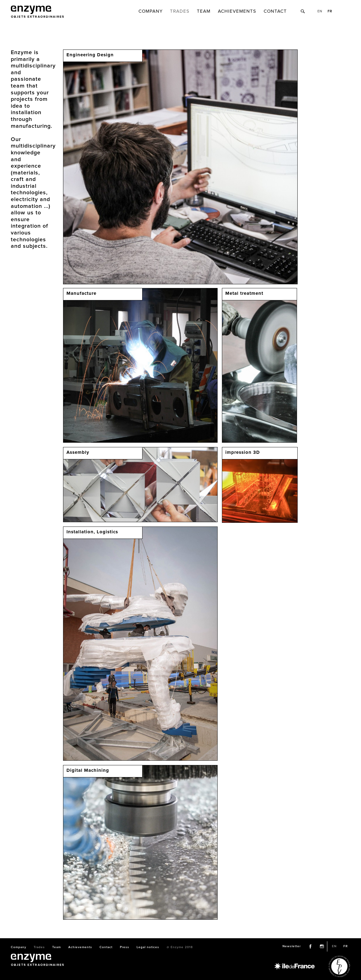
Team (204, 11)
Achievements (237, 11)
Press (125, 947)
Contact (275, 11)
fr (330, 11)
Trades (180, 11)
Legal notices (148, 947)
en (320, 11)
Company (151, 11)
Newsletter (292, 946)
